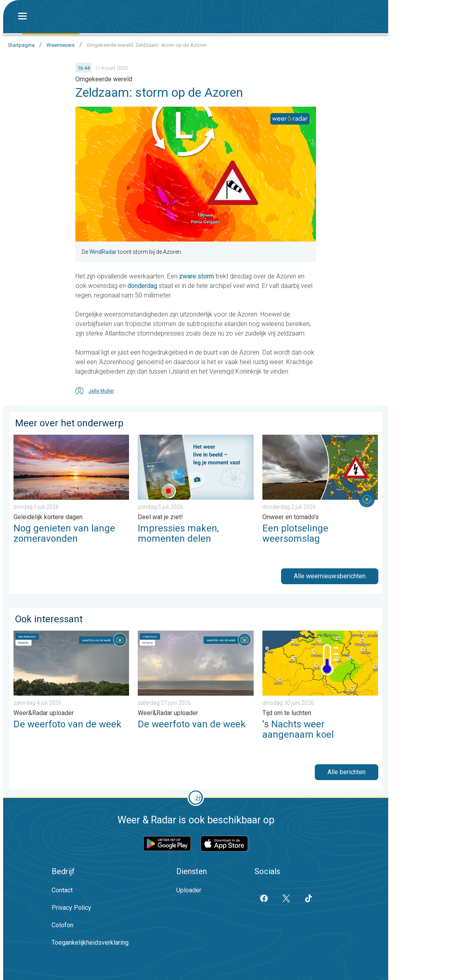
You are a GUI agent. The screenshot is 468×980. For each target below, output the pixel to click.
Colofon (63, 925)
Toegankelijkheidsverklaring (90, 943)
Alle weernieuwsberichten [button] (330, 576)
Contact (62, 890)
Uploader (189, 890)
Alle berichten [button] (347, 772)
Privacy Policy (71, 908)
